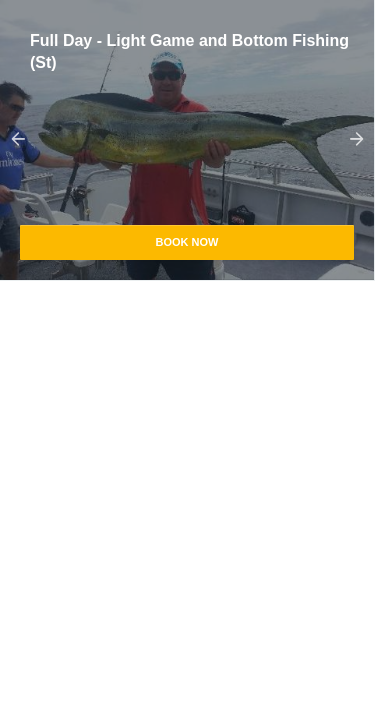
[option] (187, 140)
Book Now (187, 242)
